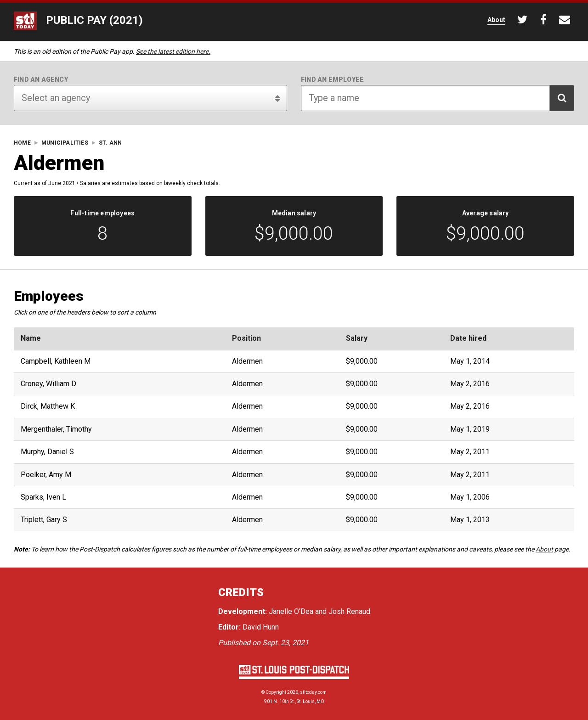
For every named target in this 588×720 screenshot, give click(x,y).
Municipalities (65, 143)
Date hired (468, 338)
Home (22, 143)
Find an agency (41, 79)
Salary (357, 338)
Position (246, 338)
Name (31, 338)
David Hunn (261, 627)
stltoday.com (313, 692)
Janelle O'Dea (291, 611)
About (544, 549)
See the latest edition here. (173, 51)
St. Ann (110, 143)
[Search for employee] (438, 98)
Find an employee (332, 79)
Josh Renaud (349, 611)
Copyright (276, 692)
